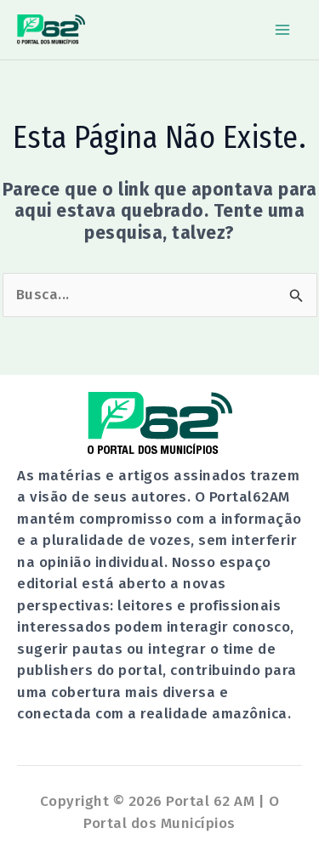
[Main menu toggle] (283, 30)
